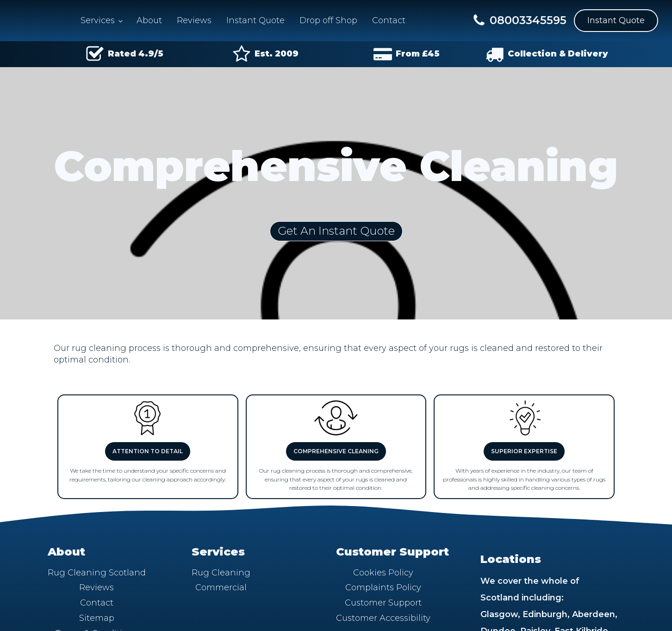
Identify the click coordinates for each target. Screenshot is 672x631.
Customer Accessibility (383, 618)
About (149, 20)
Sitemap (97, 618)
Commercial (221, 587)
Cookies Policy (383, 573)
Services (98, 20)
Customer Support (383, 603)
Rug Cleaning (221, 573)
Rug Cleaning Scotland (97, 573)
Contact (389, 20)
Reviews (194, 20)
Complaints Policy (383, 587)
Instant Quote (255, 20)
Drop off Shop (328, 20)
